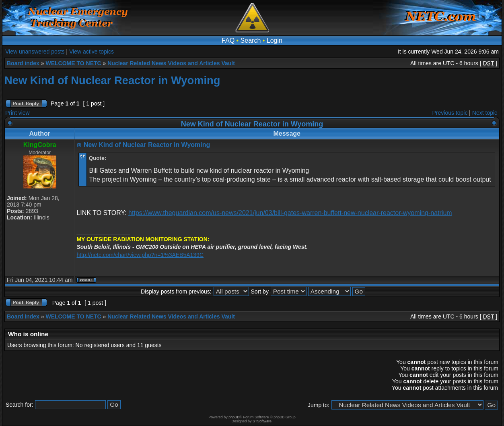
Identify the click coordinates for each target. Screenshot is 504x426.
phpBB (234, 417)
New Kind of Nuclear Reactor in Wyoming (112, 80)
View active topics (92, 52)
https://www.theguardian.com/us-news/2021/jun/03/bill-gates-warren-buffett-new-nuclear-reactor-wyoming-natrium (290, 213)
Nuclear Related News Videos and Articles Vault (171, 63)
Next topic (485, 113)
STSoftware (262, 421)
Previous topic (450, 113)
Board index (23, 63)
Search (251, 40)
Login (275, 40)
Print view (17, 113)
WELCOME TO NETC (73, 63)
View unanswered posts (35, 52)
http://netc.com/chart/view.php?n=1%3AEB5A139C (140, 255)
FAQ (228, 40)
